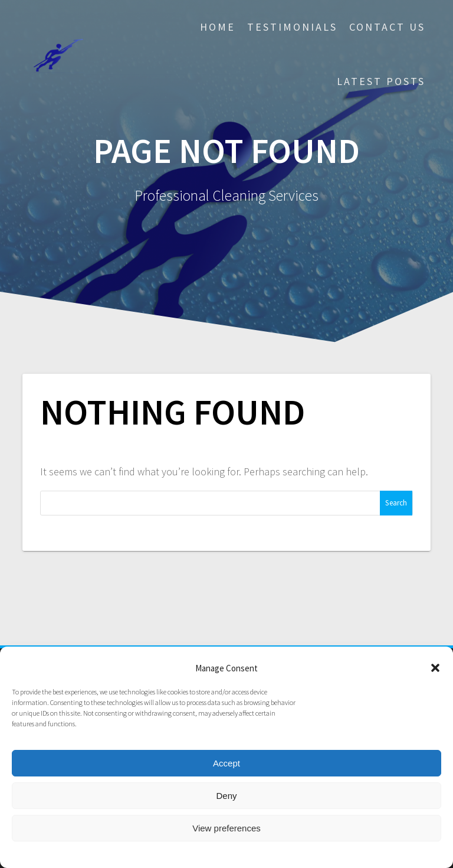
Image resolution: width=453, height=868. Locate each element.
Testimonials (292, 27)
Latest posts (381, 81)
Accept (226, 763)
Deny (226, 796)
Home (218, 27)
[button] (435, 668)
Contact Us (387, 27)
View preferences (226, 828)
